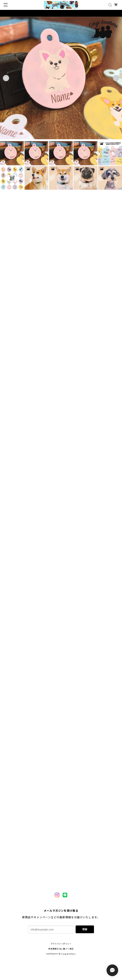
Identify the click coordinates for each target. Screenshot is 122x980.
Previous (6, 79)
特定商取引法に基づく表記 (61, 949)
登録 (85, 929)
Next (116, 79)
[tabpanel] (61, 79)
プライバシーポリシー (61, 944)
